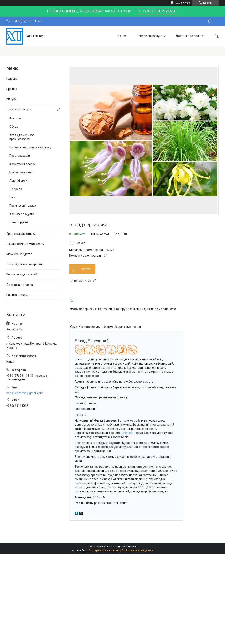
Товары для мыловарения (24, 264)
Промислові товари (23, 206)
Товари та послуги (150, 36)
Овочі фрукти (19, 222)
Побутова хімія (20, 156)
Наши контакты (17, 295)
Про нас (121, 36)
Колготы (15, 118)
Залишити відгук (210, 21)
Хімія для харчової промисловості (22, 137)
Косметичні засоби (23, 164)
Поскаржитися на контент (104, 550)
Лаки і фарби (18, 181)
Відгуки (11, 99)
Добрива (16, 189)
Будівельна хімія (21, 172)
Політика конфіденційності (138, 550)
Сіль (12, 197)
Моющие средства (19, 254)
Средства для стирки (21, 234)
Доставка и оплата (20, 285)
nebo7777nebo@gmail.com (25, 393)
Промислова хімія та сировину (30, 147)
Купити (86, 269)
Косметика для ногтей (22, 274)
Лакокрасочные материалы (25, 244)
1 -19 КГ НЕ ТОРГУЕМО (157, 11)
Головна (12, 79)
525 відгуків (183, 3)
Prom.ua (133, 547)
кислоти (128, 433)
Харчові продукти (22, 214)
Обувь (14, 127)
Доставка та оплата (190, 36)
